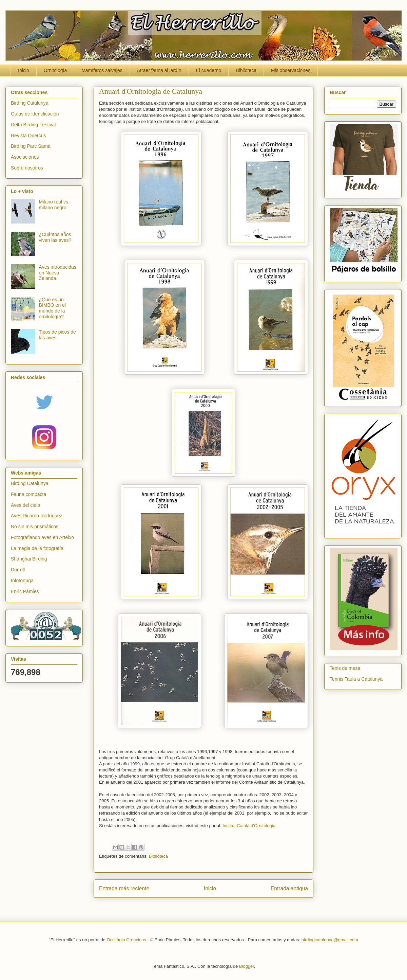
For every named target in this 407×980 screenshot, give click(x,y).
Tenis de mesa (345, 668)
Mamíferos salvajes (102, 70)
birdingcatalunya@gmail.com (330, 940)
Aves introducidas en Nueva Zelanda (58, 273)
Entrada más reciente (124, 888)
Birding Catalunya (30, 103)
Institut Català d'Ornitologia (249, 826)
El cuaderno (209, 70)
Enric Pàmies (25, 591)
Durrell (18, 570)
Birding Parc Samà (31, 146)
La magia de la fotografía (37, 548)
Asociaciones (25, 157)
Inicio (24, 70)
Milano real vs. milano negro (54, 205)
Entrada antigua (289, 888)
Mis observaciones (291, 70)
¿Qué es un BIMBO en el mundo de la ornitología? (52, 308)
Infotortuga (22, 581)
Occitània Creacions (126, 940)
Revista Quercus (28, 136)
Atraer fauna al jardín (159, 70)
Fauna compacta (28, 494)
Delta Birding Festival (33, 125)
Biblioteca (246, 70)
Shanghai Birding (29, 559)
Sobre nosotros (27, 168)
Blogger (247, 966)
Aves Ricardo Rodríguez (36, 516)
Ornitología (55, 70)
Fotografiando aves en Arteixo (42, 537)
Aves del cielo (25, 505)
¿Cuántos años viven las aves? (55, 237)
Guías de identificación (35, 114)
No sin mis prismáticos (35, 527)
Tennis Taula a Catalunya (356, 679)
